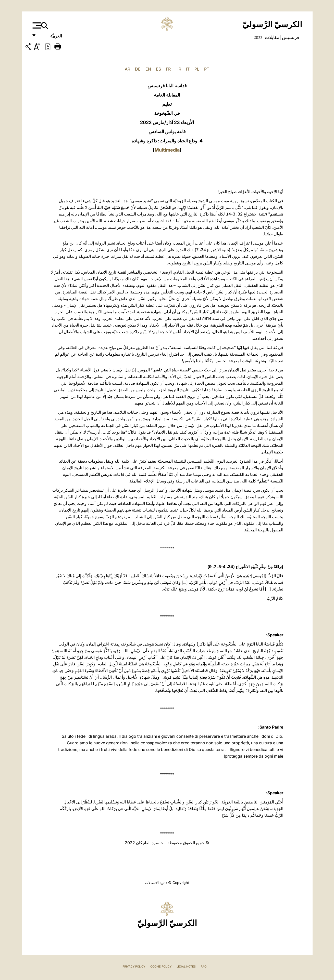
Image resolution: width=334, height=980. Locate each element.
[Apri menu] (36, 25)
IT (188, 69)
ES (158, 69)
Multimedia (167, 150)
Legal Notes (186, 966)
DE (138, 69)
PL (197, 69)
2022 (258, 37)
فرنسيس (290, 37)
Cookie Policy (161, 966)
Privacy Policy (134, 966)
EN (148, 69)
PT (207, 69)
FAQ (204, 966)
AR (127, 69)
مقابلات (272, 37)
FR (168, 69)
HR (178, 69)
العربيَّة (51, 38)
